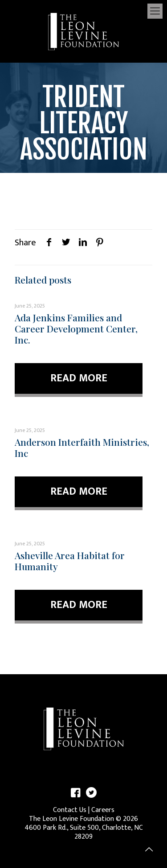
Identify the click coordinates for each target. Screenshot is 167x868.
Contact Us (70, 810)
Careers (103, 810)
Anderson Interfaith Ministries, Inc (82, 447)
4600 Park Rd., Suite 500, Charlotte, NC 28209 (84, 832)
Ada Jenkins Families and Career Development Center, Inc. (76, 328)
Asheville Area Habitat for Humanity (70, 561)
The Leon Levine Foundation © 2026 (83, 819)
